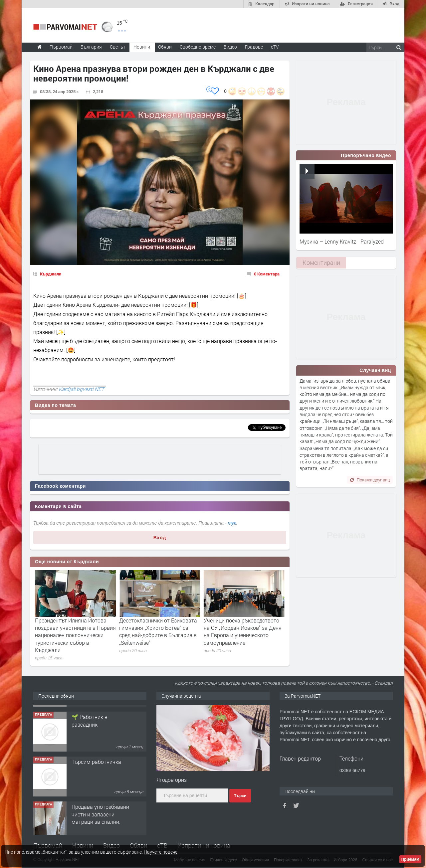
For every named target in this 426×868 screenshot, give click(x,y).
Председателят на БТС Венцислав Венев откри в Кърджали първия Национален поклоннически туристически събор (73, 635)
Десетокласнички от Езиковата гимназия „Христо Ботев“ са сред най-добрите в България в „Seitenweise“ (243, 631)
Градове (254, 47)
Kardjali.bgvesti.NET (81, 389)
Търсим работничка (96, 800)
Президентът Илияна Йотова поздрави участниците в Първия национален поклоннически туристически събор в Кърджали (160, 635)
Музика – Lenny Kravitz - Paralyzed (342, 241)
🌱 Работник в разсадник (90, 759)
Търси (240, 796)
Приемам (410, 859)
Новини (142, 47)
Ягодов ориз (172, 780)
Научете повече (161, 852)
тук (232, 523)
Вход (160, 538)
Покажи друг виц (370, 480)
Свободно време (198, 47)
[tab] (321, 263)
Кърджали (51, 274)
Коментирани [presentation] (321, 262)
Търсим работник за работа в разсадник (97, 714)
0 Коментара (267, 274)
